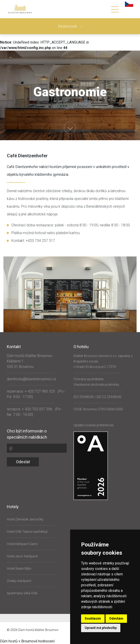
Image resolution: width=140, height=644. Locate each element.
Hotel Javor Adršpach (22, 556)
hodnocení (46, 641)
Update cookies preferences (94, 425)
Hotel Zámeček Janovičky (25, 519)
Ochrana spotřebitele (88, 379)
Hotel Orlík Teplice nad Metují (27, 532)
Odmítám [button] (116, 618)
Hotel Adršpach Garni (22, 544)
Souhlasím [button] (93, 618)
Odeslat (23, 462)
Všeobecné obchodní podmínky (96, 385)
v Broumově (28, 641)
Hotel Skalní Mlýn (19, 569)
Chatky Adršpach (19, 581)
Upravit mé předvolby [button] (101, 628)
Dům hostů (9, 641)
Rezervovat (68, 26)
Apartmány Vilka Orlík (22, 593)
